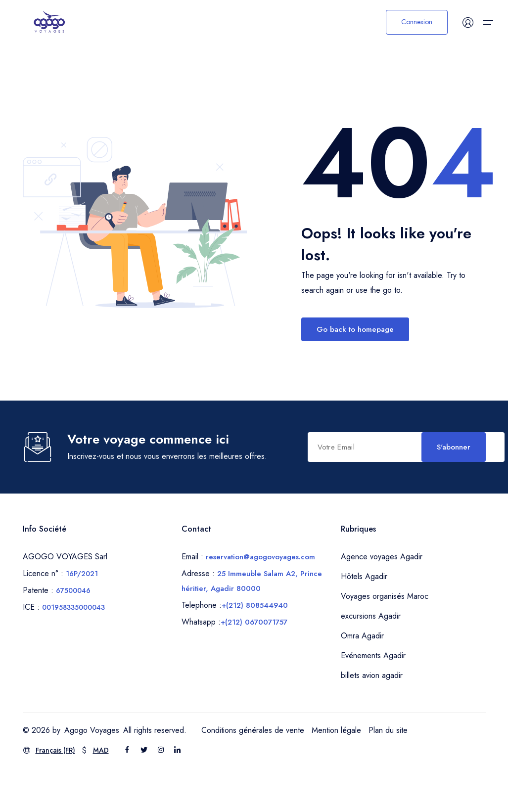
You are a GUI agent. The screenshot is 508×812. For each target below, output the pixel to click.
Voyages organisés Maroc (385, 641)
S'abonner (263, 494)
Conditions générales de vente (253, 775)
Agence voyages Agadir (382, 601)
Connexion (417, 22)
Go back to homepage (355, 329)
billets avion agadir (372, 720)
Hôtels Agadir (364, 621)
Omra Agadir (362, 680)
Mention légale (336, 775)
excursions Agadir (371, 660)
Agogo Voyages (92, 775)
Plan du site (388, 775)
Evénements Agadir (373, 700)
